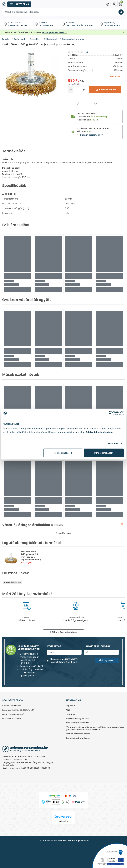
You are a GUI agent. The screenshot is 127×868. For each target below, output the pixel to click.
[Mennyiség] (77, 90)
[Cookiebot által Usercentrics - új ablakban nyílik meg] (111, 413)
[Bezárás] (123, 33)
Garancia (70, 714)
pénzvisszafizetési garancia (79, 25)
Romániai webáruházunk (78, 738)
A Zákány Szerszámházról (63, 632)
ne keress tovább (112, 25)
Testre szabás (63, 453)
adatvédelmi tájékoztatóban (64, 661)
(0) (86, 52)
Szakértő (43, 23)
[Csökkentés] (71, 90)
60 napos (70, 23)
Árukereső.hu (63, 821)
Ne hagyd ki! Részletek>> (54, 32)
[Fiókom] (114, 4)
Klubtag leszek (107, 660)
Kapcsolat (71, 706)
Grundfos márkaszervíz (13, 714)
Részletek (113, 443)
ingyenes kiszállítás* (18, 25)
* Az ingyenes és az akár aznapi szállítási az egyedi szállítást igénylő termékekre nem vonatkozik (95, 728)
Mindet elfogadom (104, 453)
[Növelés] (84, 90)
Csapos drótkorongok (12, 582)
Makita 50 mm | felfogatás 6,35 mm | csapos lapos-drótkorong (31, 556)
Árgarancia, (109, 23)
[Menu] (108, 4)
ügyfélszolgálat (47, 25)
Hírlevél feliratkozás (12, 706)
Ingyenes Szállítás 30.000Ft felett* (18, 710)
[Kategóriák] (19, 4)
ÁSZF (68, 710)
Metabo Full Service (11, 719)
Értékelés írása (63, 533)
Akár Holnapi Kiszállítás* (77, 723)
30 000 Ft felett (14, 23)
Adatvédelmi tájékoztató (78, 719)
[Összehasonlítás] (95, 103)
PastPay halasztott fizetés (78, 734)
